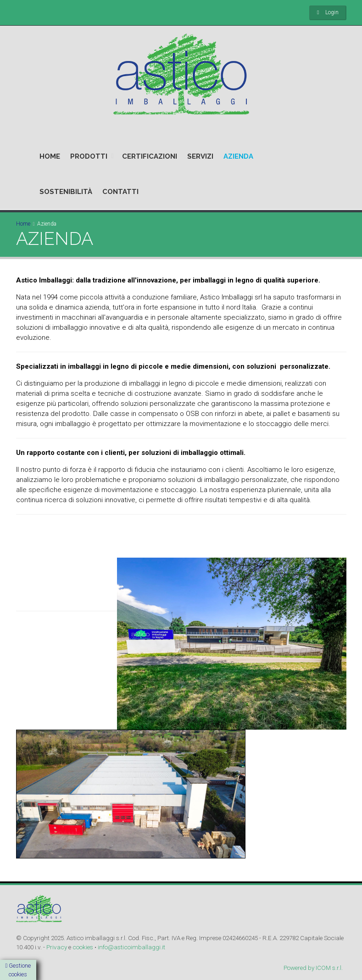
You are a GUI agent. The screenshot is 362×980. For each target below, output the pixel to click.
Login (332, 12)
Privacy (57, 947)
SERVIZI (200, 156)
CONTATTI (120, 192)
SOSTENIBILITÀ (66, 192)
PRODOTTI (89, 156)
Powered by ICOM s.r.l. (313, 968)
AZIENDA (238, 156)
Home (23, 224)
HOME (50, 156)
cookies (83, 947)
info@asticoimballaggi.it (131, 947)
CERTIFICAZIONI (150, 156)
